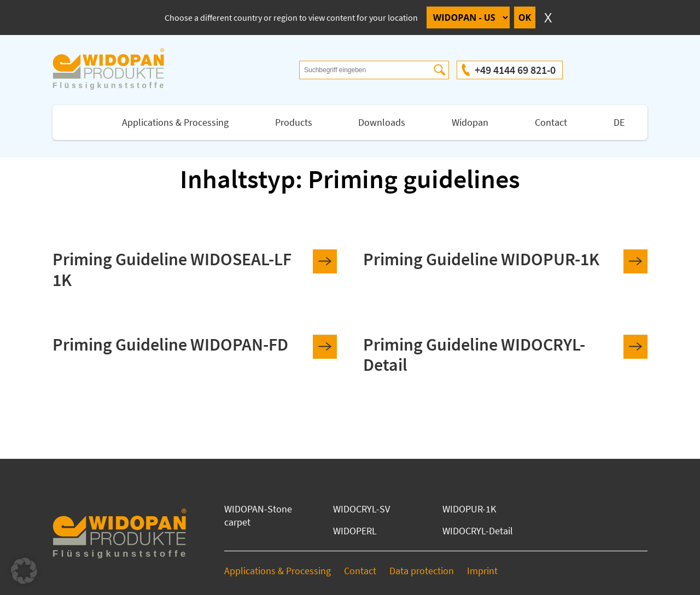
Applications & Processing (175, 122)
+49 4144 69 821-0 (515, 70)
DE (619, 122)
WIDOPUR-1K (469, 509)
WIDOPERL (355, 531)
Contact (551, 122)
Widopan (470, 122)
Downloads (382, 122)
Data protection (422, 571)
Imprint (482, 571)
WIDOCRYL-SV (361, 509)
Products (294, 122)
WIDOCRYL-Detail (478, 531)
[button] (24, 571)
